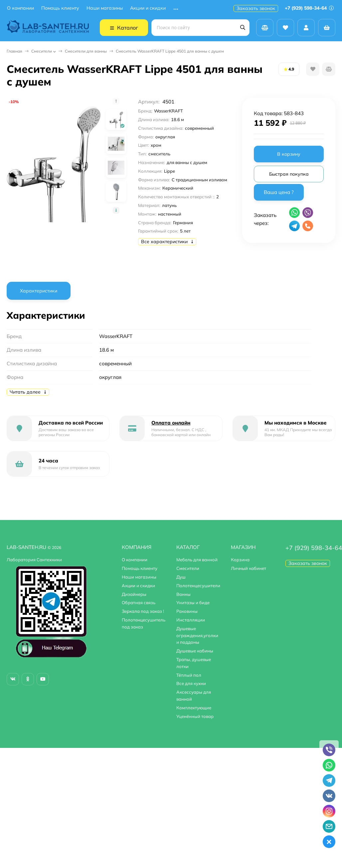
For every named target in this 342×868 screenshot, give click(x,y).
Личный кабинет (249, 568)
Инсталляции (191, 620)
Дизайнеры (134, 594)
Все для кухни (191, 683)
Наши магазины (105, 8)
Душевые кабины (195, 651)
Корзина (240, 560)
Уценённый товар (195, 716)
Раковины (187, 611)
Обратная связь (139, 603)
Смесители (42, 51)
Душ (181, 577)
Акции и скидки (148, 8)
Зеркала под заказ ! (143, 611)
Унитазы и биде (193, 603)
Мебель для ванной (197, 560)
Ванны (183, 594)
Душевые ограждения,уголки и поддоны (197, 635)
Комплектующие (194, 708)
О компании (20, 8)
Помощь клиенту (60, 8)
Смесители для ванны (86, 51)
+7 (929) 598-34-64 (309, 8)
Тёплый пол (189, 675)
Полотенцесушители (198, 586)
